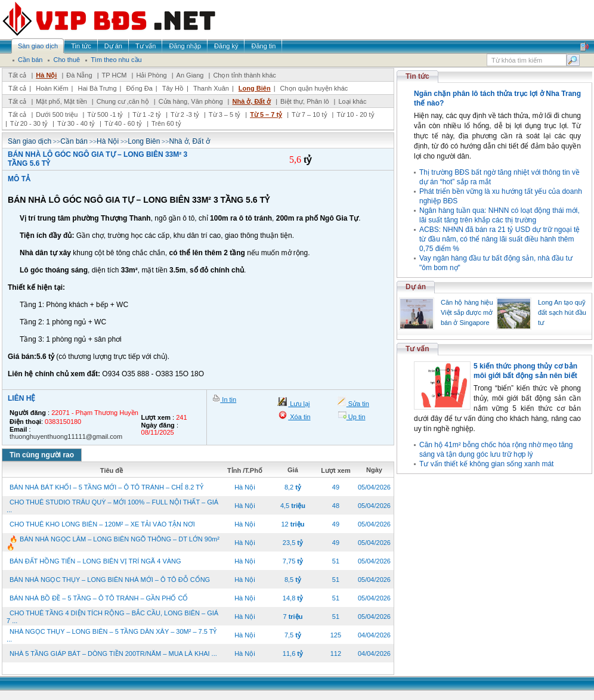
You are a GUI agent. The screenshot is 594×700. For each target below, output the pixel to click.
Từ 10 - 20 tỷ (355, 114)
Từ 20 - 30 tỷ (29, 123)
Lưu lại (299, 404)
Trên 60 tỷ (166, 123)
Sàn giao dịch (30, 141)
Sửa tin (358, 404)
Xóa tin (299, 417)
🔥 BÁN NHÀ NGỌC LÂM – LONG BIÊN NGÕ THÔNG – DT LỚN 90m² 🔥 (113, 543)
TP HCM (115, 75)
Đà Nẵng (79, 75)
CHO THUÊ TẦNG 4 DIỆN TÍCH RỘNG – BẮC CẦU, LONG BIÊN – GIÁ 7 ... (112, 617)
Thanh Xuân (211, 88)
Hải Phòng (151, 75)
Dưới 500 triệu (57, 114)
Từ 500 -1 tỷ (105, 114)
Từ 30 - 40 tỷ (76, 123)
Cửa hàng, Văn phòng (191, 101)
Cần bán (74, 141)
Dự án (416, 287)
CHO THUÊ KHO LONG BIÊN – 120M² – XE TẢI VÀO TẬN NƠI (102, 524)
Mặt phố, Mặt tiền (61, 101)
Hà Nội (46, 75)
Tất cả (17, 75)
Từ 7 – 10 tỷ (309, 114)
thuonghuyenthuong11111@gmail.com (66, 436)
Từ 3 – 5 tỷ (225, 114)
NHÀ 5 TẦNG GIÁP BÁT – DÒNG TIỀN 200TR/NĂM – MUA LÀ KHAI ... (113, 653)
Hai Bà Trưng (97, 88)
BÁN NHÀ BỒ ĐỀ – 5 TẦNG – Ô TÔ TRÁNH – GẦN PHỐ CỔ (99, 598)
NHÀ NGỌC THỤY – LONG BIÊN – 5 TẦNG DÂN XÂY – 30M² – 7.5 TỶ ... (112, 635)
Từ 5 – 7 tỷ (266, 114)
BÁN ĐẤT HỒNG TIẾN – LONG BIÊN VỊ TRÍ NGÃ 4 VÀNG (95, 561)
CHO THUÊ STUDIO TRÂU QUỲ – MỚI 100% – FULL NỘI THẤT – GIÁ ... (112, 506)
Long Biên (255, 88)
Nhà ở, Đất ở (251, 101)
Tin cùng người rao (42, 455)
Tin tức (417, 76)
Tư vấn (417, 349)
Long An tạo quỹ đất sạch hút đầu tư (562, 312)
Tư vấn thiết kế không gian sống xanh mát (486, 464)
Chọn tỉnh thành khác (244, 75)
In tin (228, 399)
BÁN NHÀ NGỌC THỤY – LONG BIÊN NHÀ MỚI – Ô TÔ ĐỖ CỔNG (110, 580)
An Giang (190, 75)
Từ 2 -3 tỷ (185, 114)
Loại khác (352, 101)
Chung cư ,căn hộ (123, 101)
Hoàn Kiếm (52, 88)
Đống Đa (140, 88)
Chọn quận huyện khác (314, 88)
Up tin (356, 417)
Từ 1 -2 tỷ (147, 114)
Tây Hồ (173, 88)
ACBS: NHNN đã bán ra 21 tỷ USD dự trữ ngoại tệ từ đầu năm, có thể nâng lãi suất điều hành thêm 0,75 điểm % (499, 239)
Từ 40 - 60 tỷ (123, 123)
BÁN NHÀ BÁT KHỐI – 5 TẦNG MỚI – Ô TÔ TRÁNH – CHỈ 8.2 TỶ (106, 487)
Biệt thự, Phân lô (305, 101)
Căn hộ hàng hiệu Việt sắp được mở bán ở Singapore (467, 312)
